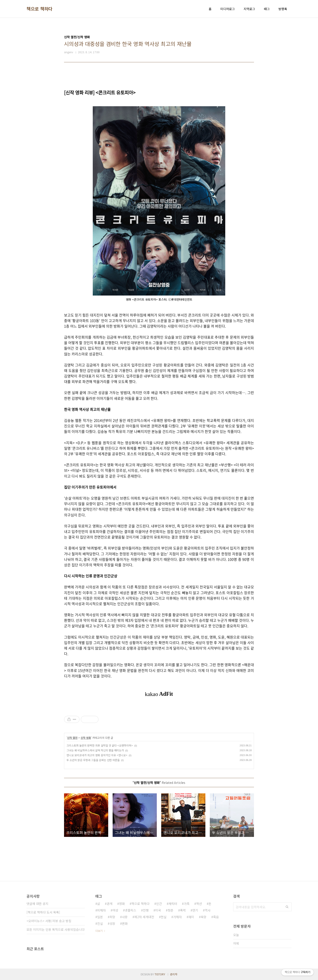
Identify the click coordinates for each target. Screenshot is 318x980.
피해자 (101, 910)
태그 (267, 9)
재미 (191, 917)
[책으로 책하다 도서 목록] (43, 912)
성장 (112, 923)
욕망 (204, 917)
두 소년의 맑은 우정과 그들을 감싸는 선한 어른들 (93, 760)
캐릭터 (173, 904)
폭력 (183, 910)
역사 (208, 910)
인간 (159, 904)
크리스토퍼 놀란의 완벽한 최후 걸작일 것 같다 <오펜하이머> (100, 745)
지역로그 (249, 9)
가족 (187, 904)
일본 (100, 917)
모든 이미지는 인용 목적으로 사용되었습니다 (56, 929)
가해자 (177, 917)
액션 (199, 904)
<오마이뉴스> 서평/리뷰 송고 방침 (49, 921)
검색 (287, 907)
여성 (115, 910)
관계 (110, 904)
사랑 (125, 917)
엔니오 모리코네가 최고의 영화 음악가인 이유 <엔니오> (97, 755)
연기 (195, 910)
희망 (112, 917)
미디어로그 (228, 9)
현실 (164, 917)
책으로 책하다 (40, 9)
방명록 (283, 9)
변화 (125, 923)
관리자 (174, 974)
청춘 (170, 910)
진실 (100, 923)
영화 (122, 904)
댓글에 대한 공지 (37, 904)
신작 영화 (86, 738)
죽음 (216, 917)
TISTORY (160, 974)
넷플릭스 (131, 910)
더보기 (99, 931)
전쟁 (146, 910)
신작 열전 (72, 738)
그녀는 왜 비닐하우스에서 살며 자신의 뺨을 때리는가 (95, 750)
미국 (158, 910)
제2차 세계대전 (144, 917)
